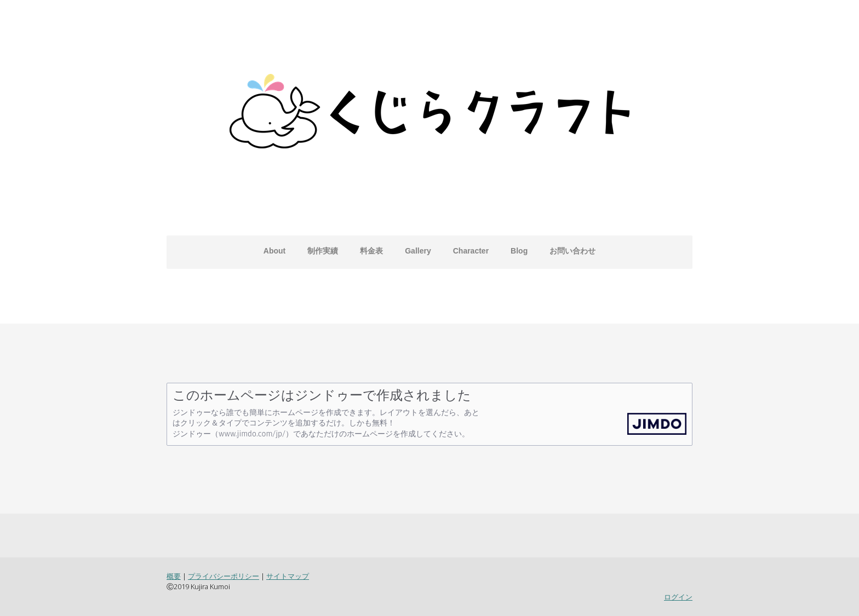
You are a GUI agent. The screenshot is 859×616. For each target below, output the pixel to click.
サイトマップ (288, 576)
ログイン (678, 597)
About (274, 251)
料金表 (371, 251)
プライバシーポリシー (224, 576)
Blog (519, 251)
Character (471, 251)
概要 (174, 576)
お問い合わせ (572, 251)
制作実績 (323, 251)
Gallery (418, 251)
